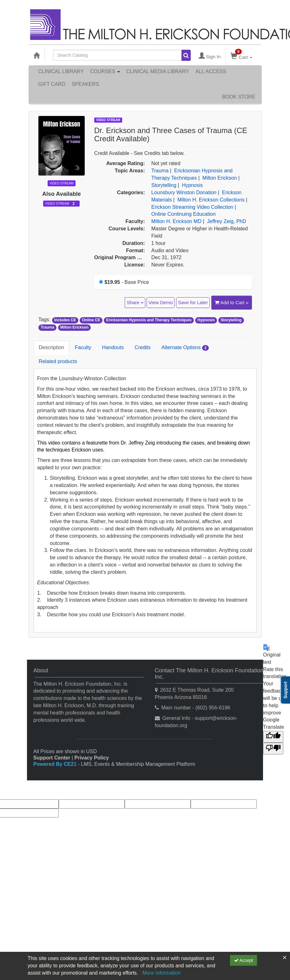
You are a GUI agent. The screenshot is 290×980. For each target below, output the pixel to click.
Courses (105, 71)
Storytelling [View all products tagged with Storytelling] (231, 320)
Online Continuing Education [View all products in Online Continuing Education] (184, 214)
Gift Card (52, 84)
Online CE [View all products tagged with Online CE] (91, 320)
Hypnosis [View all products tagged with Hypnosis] (206, 320)
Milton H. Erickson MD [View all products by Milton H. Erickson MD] (176, 221)
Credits (143, 347)
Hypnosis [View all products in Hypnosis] (192, 185)
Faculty (83, 347)
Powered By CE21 (56, 764)
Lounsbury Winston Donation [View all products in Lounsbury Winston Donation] (184, 192)
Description (51, 347)
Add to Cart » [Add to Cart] (232, 302)
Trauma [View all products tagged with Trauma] (47, 327)
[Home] (36, 55)
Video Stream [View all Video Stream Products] (108, 120)
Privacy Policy (92, 758)
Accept (244, 960)
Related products (58, 361)
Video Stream (61, 204)
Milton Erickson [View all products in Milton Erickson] (220, 178)
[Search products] (186, 55)
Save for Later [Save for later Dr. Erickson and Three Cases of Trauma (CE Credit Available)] (193, 302)
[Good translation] (273, 737)
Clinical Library (61, 71)
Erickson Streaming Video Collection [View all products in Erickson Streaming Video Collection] (192, 207)
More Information (162, 973)
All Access (211, 71)
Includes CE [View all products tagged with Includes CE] (65, 320)
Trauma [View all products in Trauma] (160, 171)
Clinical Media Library (158, 71)
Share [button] (135, 302)
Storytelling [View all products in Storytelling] (164, 185)
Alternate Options (185, 348)
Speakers (85, 84)
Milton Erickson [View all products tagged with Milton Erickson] (74, 327)
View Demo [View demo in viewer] (161, 302)
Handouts (113, 347)
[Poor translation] (273, 749)
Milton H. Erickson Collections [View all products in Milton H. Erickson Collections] (211, 200)
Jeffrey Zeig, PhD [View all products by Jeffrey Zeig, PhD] (227, 221)
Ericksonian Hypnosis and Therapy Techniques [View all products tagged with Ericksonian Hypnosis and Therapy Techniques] (149, 320)
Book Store (239, 97)
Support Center (52, 758)
